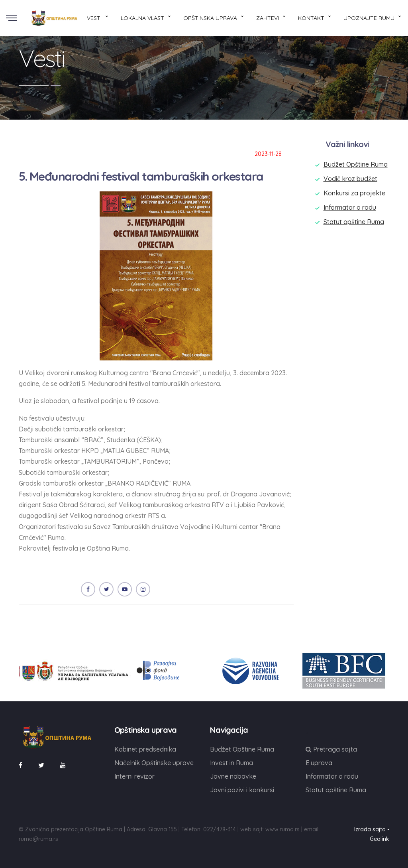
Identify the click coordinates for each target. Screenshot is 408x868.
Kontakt (311, 18)
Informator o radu (350, 207)
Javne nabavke (233, 776)
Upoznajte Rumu (369, 18)
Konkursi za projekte (354, 193)
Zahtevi (268, 18)
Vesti (94, 18)
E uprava (319, 763)
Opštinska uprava (210, 18)
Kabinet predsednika (145, 749)
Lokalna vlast (142, 18)
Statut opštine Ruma (354, 222)
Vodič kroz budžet (350, 179)
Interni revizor (134, 776)
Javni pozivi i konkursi (242, 790)
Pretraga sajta (331, 749)
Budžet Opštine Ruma (356, 164)
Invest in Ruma (231, 763)
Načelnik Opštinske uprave (154, 763)
